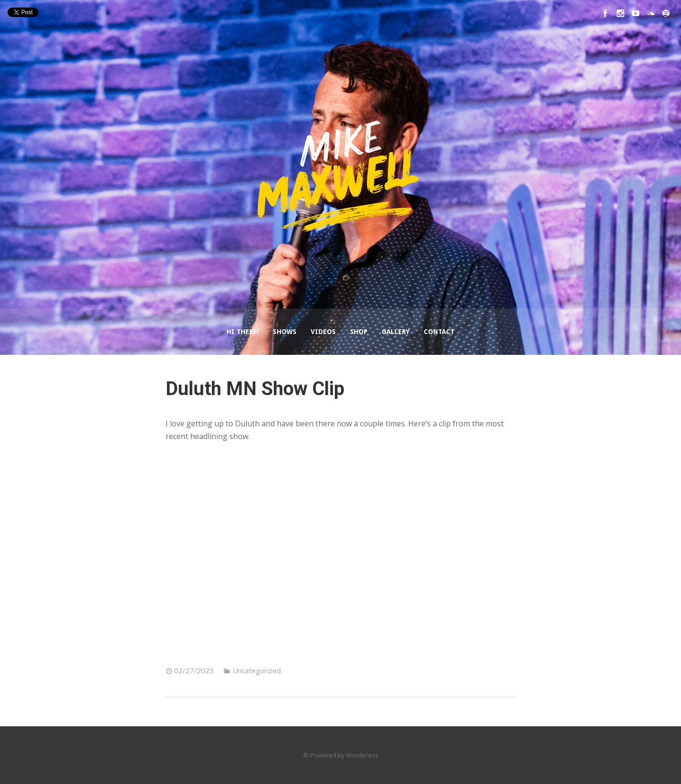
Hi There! (243, 332)
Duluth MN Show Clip (255, 389)
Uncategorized (257, 670)
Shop (359, 332)
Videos (323, 332)
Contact (439, 332)
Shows (285, 332)
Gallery (396, 332)
